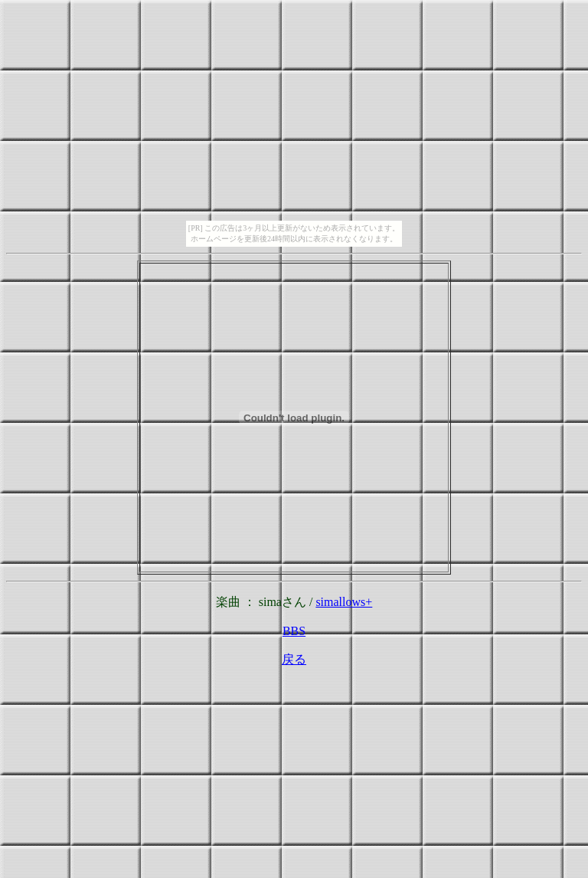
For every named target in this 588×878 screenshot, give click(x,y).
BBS (294, 631)
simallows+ (344, 602)
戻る (294, 659)
